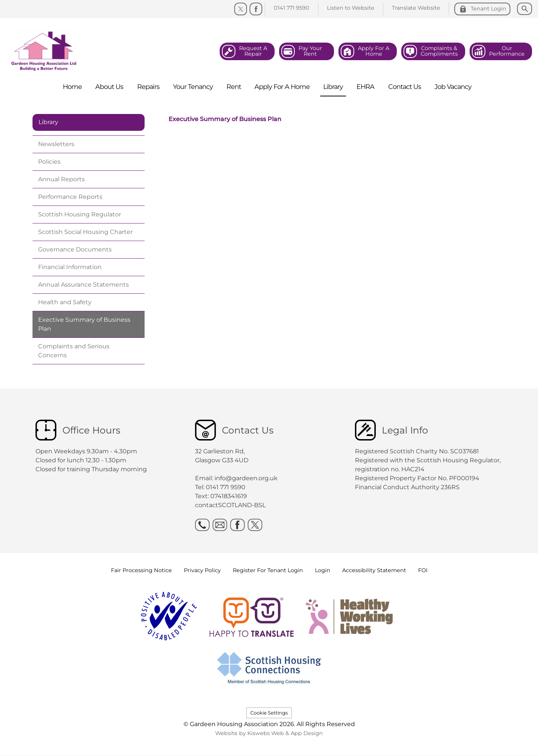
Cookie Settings (269, 713)
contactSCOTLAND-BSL (230, 505)
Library (48, 122)
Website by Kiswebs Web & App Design (269, 733)
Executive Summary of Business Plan (225, 119)
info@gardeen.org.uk (246, 478)
